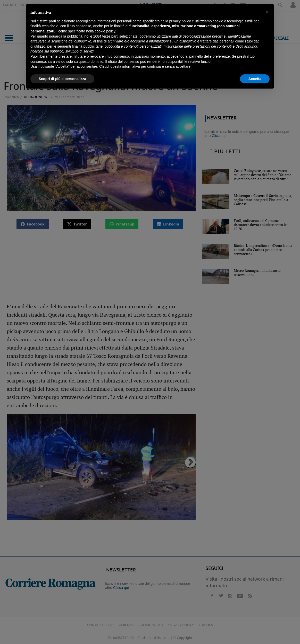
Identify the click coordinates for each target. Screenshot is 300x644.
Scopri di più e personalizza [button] (62, 79)
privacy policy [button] (180, 21)
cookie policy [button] (105, 31)
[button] (267, 12)
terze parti (110, 36)
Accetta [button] (255, 79)
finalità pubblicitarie (87, 46)
